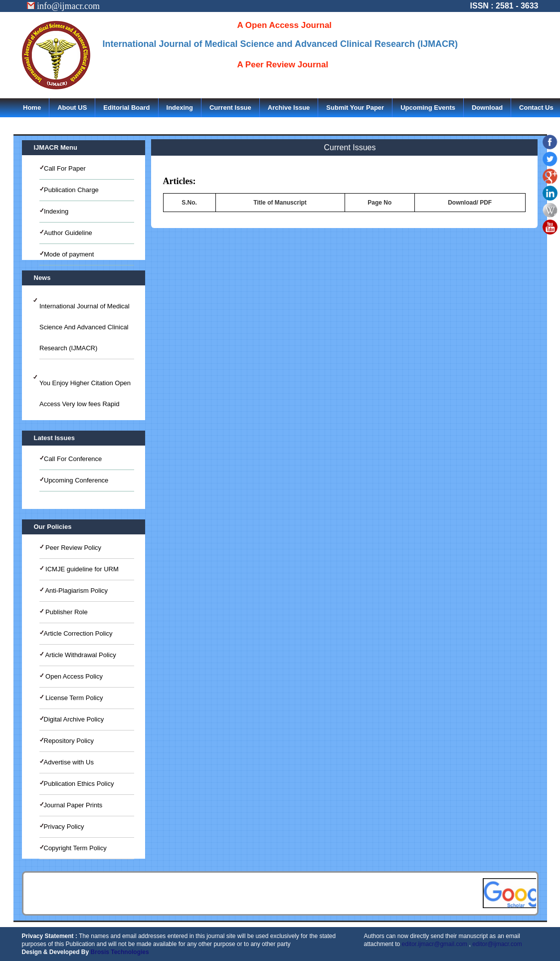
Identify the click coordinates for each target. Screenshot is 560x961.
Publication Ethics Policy (79, 784)
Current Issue (230, 108)
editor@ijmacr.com (497, 944)
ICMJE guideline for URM (81, 569)
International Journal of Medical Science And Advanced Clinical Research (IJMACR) (85, 327)
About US (72, 108)
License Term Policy (74, 698)
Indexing (180, 108)
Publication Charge (71, 190)
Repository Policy (69, 741)
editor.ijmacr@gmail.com (435, 944)
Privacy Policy (64, 827)
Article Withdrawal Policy (80, 655)
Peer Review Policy (73, 548)
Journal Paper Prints (73, 805)
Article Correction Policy (78, 633)
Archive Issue (289, 108)
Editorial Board (126, 108)
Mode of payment (69, 254)
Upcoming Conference (76, 480)
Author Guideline (68, 233)
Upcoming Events (428, 108)
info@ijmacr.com (64, 6)
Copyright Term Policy (75, 848)
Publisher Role (66, 612)
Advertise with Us (69, 762)
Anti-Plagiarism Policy (76, 591)
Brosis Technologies (120, 952)
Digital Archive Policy (74, 719)
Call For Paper (65, 168)
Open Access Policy (74, 676)
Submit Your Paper (355, 108)
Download (487, 108)
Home (32, 108)
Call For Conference (73, 459)
